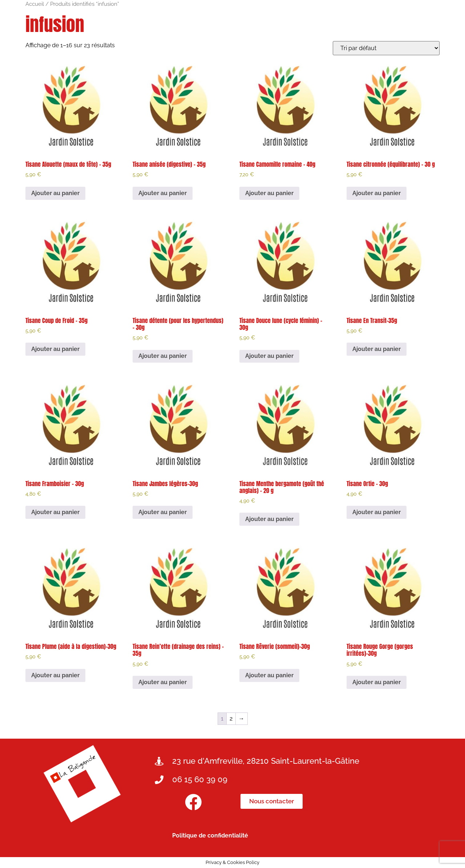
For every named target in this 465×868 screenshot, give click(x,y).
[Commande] (386, 48)
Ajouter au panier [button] (55, 193)
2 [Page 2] (231, 718)
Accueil (35, 4)
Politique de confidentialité (210, 835)
